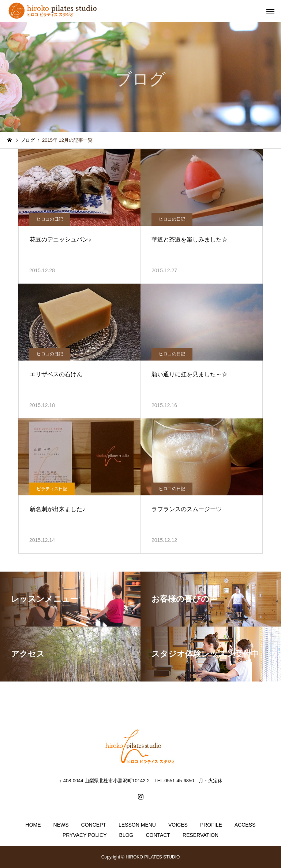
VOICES (178, 825)
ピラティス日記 (52, 489)
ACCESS (245, 825)
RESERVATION (201, 835)
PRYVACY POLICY (85, 835)
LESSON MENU (137, 825)
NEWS (61, 825)
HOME (33, 825)
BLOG (126, 835)
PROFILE (211, 825)
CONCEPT (94, 825)
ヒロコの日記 (50, 219)
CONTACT (158, 835)
